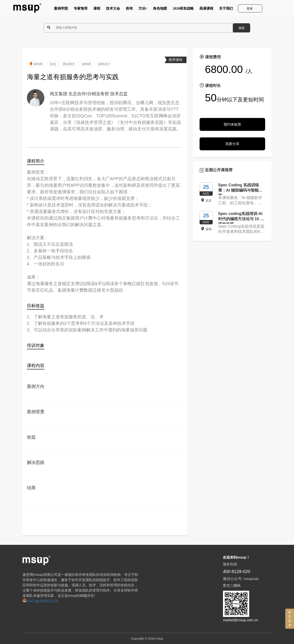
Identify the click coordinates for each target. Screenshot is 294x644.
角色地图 (160, 9)
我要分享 (232, 144)
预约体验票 (232, 124)
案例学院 (61, 9)
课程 (97, 9)
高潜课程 (206, 9)
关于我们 (226, 9)
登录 (250, 9)
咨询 (129, 9)
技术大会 (113, 9)
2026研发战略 (183, 9)
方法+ (143, 9)
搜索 (242, 28)
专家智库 (81, 9)
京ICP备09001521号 (40, 601)
